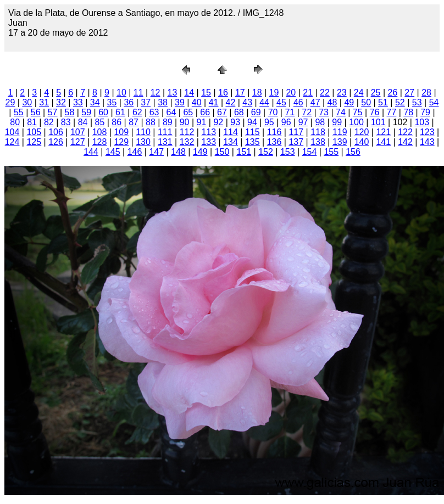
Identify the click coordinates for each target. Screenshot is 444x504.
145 (113, 152)
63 (154, 112)
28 (426, 93)
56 (36, 112)
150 (222, 152)
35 (112, 102)
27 (409, 93)
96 (286, 122)
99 (337, 122)
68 (239, 112)
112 (187, 132)
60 (103, 112)
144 (91, 152)
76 (375, 112)
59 (86, 112)
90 (185, 122)
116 (274, 132)
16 (223, 93)
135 (252, 142)
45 (281, 102)
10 (121, 93)
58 (70, 112)
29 (10, 102)
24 (359, 93)
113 (209, 132)
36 (129, 102)
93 (235, 122)
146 (135, 152)
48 (332, 102)
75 (358, 112)
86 (116, 122)
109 (121, 132)
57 (53, 112)
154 (310, 152)
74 (341, 112)
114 (231, 132)
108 (100, 132)
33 (78, 102)
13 (173, 93)
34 (95, 102)
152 (266, 152)
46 (298, 102)
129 (121, 142)
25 (376, 93)
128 (100, 142)
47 (315, 102)
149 (200, 152)
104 (12, 132)
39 (180, 102)
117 (296, 132)
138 (318, 142)
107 (78, 132)
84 (83, 122)
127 (78, 142)
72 (307, 112)
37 (146, 102)
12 (156, 93)
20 (291, 93)
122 (405, 132)
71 (290, 112)
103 (422, 122)
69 (256, 112)
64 (171, 112)
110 (143, 132)
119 (340, 132)
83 (66, 122)
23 (342, 93)
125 (34, 142)
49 (349, 102)
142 (405, 142)
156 (353, 152)
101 (378, 122)
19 (274, 93)
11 (138, 93)
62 (137, 112)
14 (189, 93)
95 (269, 122)
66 (205, 112)
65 (188, 112)
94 (252, 122)
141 (383, 142)
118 (318, 132)
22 (325, 93)
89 (168, 122)
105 (34, 132)
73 (324, 112)
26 (392, 93)
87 (134, 122)
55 (19, 112)
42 (231, 102)
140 (362, 142)
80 (15, 122)
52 (400, 102)
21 (308, 93)
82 (49, 122)
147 (156, 152)
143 (427, 142)
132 (187, 142)
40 (197, 102)
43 (247, 102)
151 (244, 152)
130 (143, 142)
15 (206, 93)
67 (222, 112)
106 (56, 132)
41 (214, 102)
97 (303, 122)
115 (252, 132)
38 (163, 102)
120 (362, 132)
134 (231, 142)
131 (165, 142)
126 (56, 142)
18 (257, 93)
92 (218, 122)
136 (274, 142)
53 (417, 102)
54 (434, 102)
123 (427, 132)
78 (408, 112)
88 (151, 122)
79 (425, 112)
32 (61, 102)
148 (178, 152)
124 (12, 142)
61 (120, 112)
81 (32, 122)
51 (383, 102)
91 (202, 122)
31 (44, 102)
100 (356, 122)
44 (264, 102)
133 (209, 142)
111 (165, 132)
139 (340, 142)
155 (331, 152)
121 (383, 132)
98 (320, 122)
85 (100, 122)
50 (366, 102)
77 (392, 112)
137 (296, 142)
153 (288, 152)
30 (27, 102)
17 (240, 93)
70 (273, 112)
